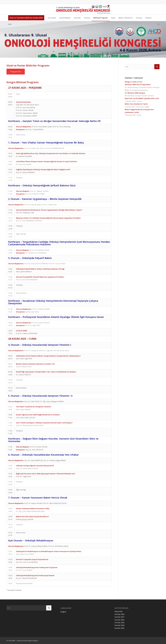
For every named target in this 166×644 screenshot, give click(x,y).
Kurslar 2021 (120, 617)
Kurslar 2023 (120, 622)
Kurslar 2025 (120, 628)
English (63, 612)
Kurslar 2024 (120, 625)
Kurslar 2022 (120, 620)
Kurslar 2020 (120, 614)
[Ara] (158, 24)
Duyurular (119, 611)
